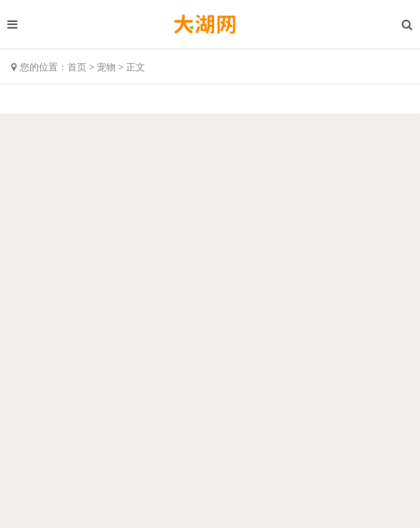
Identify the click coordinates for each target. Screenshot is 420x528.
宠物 (106, 67)
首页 (77, 67)
